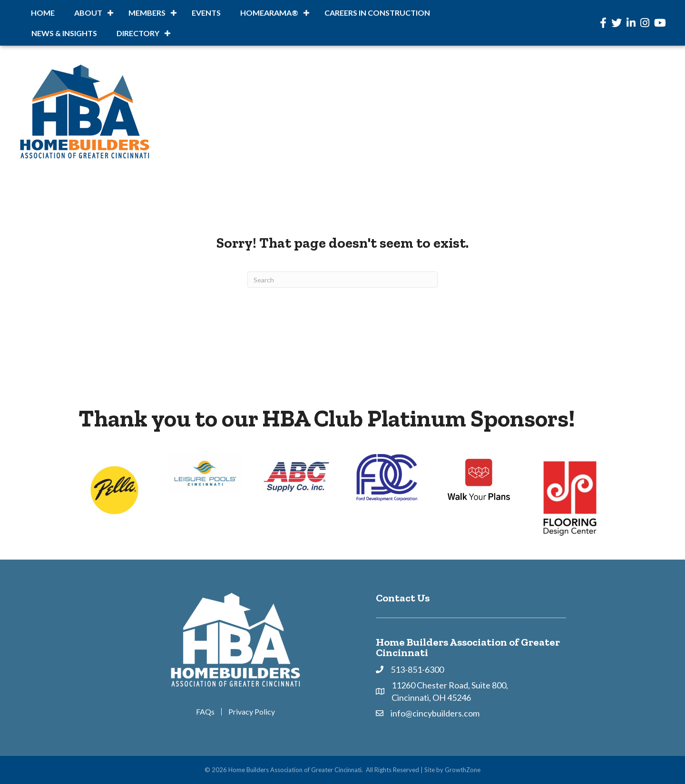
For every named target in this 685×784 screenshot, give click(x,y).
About (88, 13)
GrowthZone (463, 770)
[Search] (342, 280)
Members (147, 13)
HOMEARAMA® (269, 13)
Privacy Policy (252, 712)
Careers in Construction (377, 13)
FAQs (205, 712)
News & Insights (64, 33)
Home (43, 13)
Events (206, 13)
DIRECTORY (138, 33)
